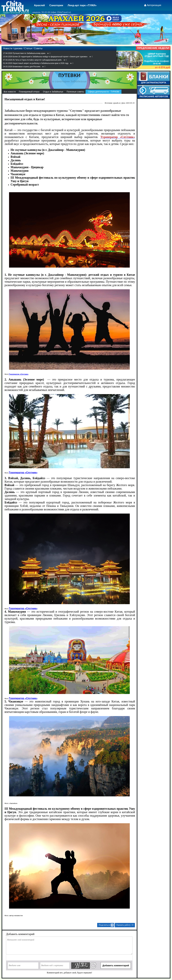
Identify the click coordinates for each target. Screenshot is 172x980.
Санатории (56, 5)
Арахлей (39, 5)
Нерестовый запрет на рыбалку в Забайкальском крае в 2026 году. (41, 63)
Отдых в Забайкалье (53, 92)
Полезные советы (75, 92)
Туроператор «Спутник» (19, 374)
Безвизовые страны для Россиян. (27, 67)
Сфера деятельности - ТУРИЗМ (104, 92)
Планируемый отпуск (29, 92)
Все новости (10, 92)
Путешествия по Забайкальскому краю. (29, 53)
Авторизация (154, 5)
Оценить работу (125, 925)
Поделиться (106, 925)
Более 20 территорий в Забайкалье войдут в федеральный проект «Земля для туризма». (50, 57)
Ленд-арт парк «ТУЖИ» (82, 5)
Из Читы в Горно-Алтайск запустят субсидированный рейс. (37, 60)
